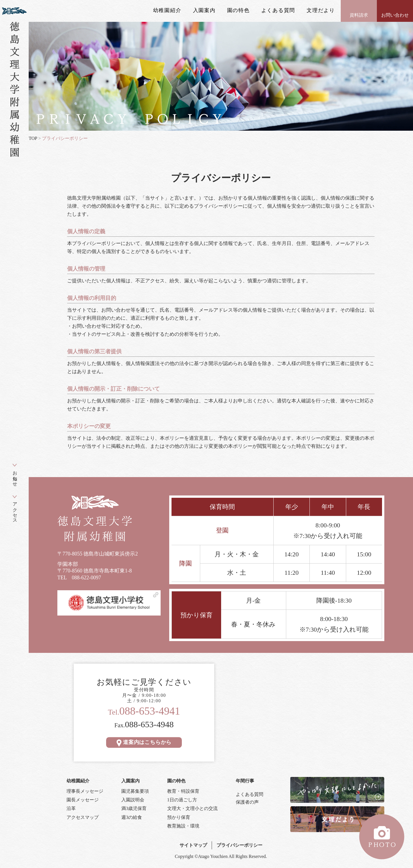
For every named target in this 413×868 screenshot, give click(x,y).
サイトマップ (193, 845)
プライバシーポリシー (239, 845)
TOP (33, 138)
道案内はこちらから (144, 742)
